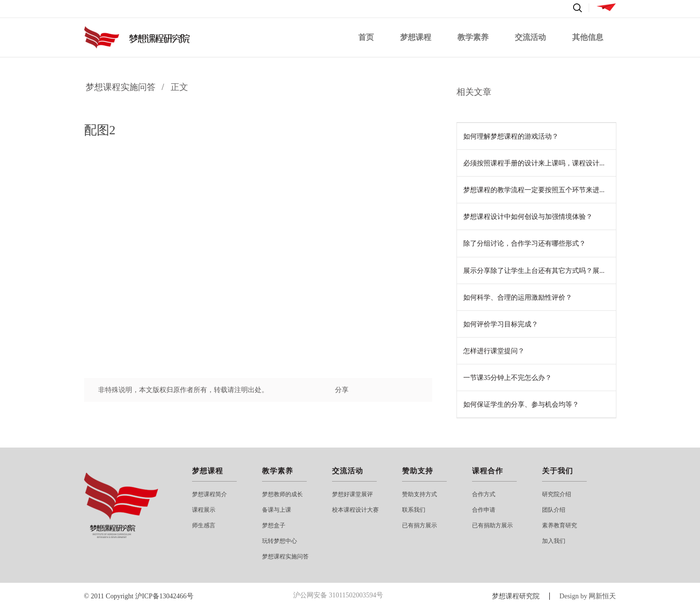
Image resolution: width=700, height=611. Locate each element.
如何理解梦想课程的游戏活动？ (511, 136)
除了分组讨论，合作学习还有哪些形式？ (525, 243)
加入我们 (554, 541)
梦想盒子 (274, 525)
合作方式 (484, 494)
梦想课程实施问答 (121, 87)
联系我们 (414, 510)
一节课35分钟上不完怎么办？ (507, 378)
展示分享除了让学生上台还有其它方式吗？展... (534, 271)
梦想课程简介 (210, 494)
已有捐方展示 (420, 525)
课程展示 (204, 510)
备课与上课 (277, 510)
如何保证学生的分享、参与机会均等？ (521, 404)
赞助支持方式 (420, 494)
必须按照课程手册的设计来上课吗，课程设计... (534, 163)
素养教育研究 (560, 525)
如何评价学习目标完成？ (501, 324)
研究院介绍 (557, 494)
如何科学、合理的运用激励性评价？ (518, 297)
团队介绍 (554, 510)
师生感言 (204, 525)
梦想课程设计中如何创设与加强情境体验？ (528, 217)
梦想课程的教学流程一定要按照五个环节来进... (534, 190)
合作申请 (484, 510)
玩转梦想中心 (280, 541)
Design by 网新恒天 (588, 596)
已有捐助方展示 (492, 525)
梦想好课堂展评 (352, 494)
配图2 (100, 130)
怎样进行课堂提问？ (494, 351)
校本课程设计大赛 (355, 510)
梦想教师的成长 (282, 494)
